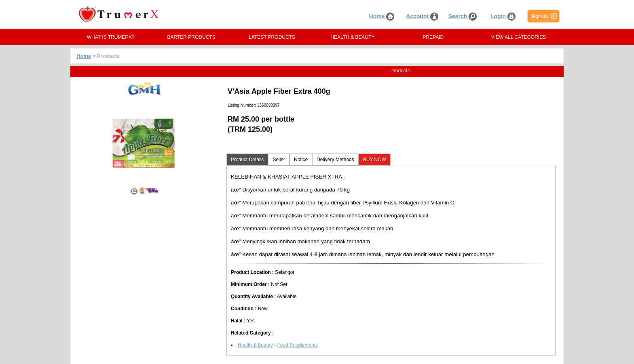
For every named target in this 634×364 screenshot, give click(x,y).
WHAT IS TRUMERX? (111, 37)
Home (382, 16)
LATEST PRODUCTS (272, 37)
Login (503, 16)
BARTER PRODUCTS (191, 37)
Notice (301, 160)
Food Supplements (297, 345)
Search (463, 16)
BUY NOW (375, 160)
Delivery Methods (335, 160)
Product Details (247, 160)
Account (422, 16)
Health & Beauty (255, 345)
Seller (279, 160)
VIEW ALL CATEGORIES (519, 37)
